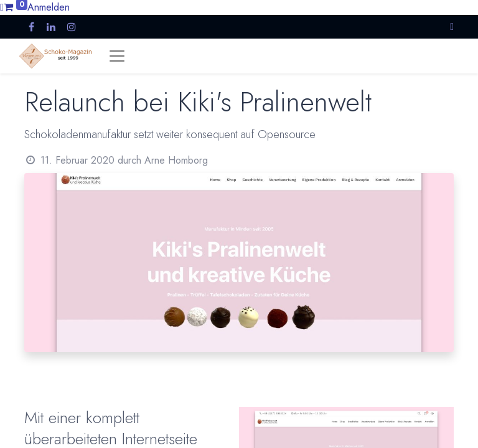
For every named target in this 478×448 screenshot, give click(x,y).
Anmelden (49, 7)
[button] (452, 26)
